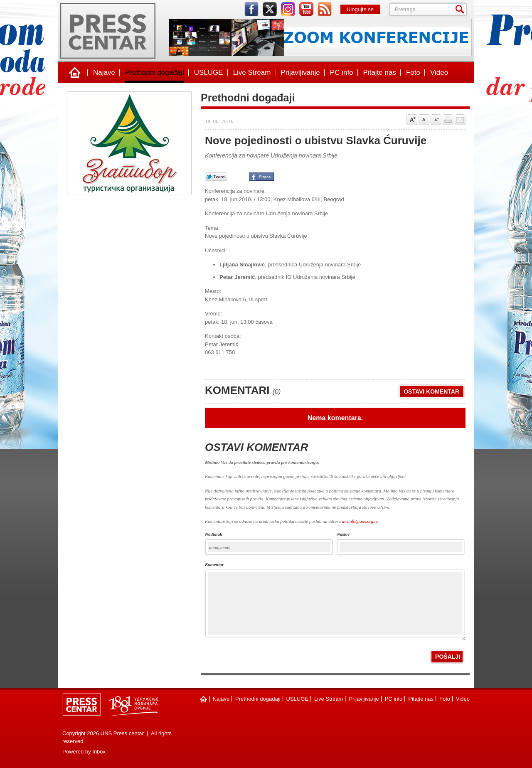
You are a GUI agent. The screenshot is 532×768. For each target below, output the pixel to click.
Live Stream (252, 73)
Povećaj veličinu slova (412, 120)
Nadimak (214, 534)
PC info (342, 73)
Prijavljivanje (300, 73)
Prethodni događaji (155, 73)
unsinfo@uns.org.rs (360, 521)
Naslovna (75, 73)
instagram (288, 9)
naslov (343, 534)
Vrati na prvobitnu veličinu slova (424, 120)
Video (439, 73)
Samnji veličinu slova (436, 120)
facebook (251, 9)
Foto (413, 73)
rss (325, 9)
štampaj (448, 120)
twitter (270, 9)
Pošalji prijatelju (460, 120)
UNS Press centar (108, 31)
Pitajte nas (380, 73)
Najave (104, 73)
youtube (306, 9)
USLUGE (209, 73)
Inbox (99, 752)
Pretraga (461, 9)
